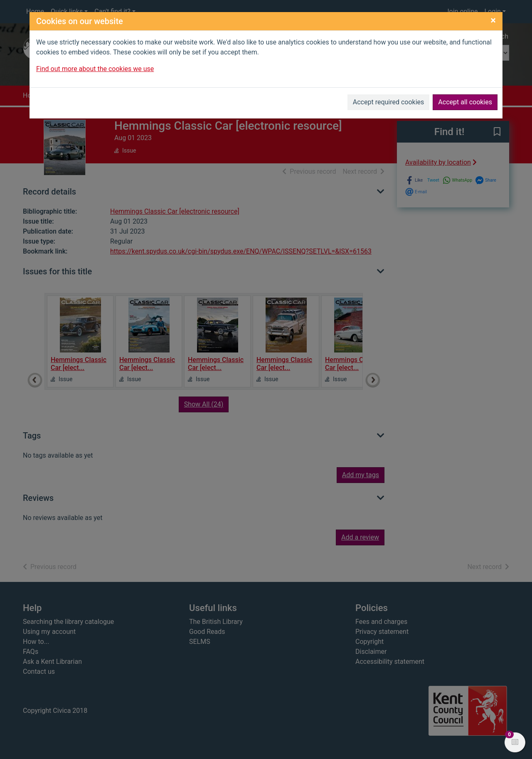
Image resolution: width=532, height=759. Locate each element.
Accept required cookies (389, 102)
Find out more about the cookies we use (95, 69)
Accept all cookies (465, 102)
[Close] (493, 20)
